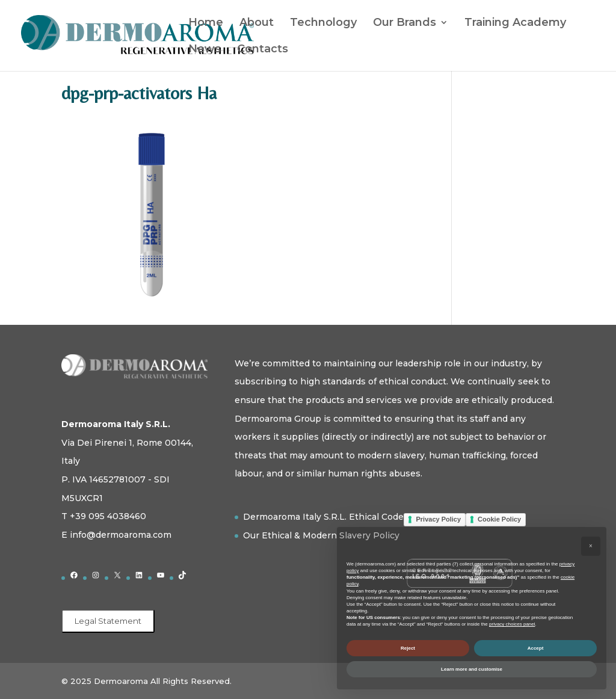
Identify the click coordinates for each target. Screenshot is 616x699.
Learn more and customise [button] (472, 669)
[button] (591, 546)
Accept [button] (536, 648)
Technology (323, 23)
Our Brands (405, 23)
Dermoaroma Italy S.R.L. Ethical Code (323, 517)
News (205, 50)
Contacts (263, 50)
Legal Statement (108, 621)
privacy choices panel (512, 624)
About (257, 23)
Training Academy (515, 23)
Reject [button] (408, 648)
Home (206, 23)
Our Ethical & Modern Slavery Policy (321, 535)
